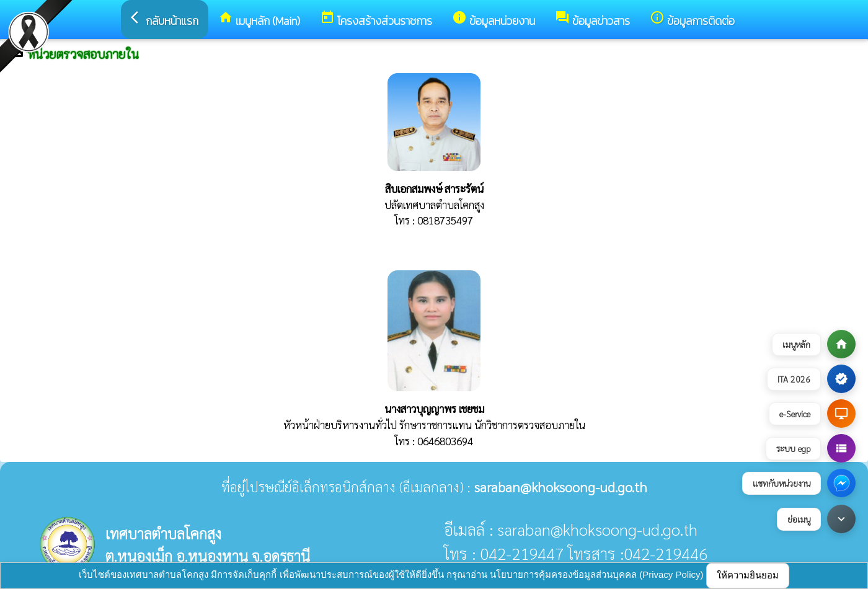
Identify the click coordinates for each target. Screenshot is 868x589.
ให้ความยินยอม (748, 575)
